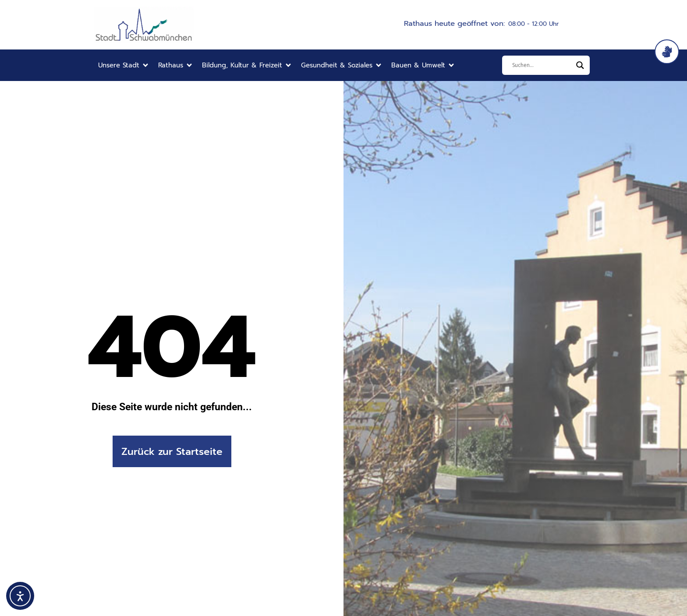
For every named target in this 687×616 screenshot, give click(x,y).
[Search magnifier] (580, 65)
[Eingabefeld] (542, 65)
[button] (124, 65)
